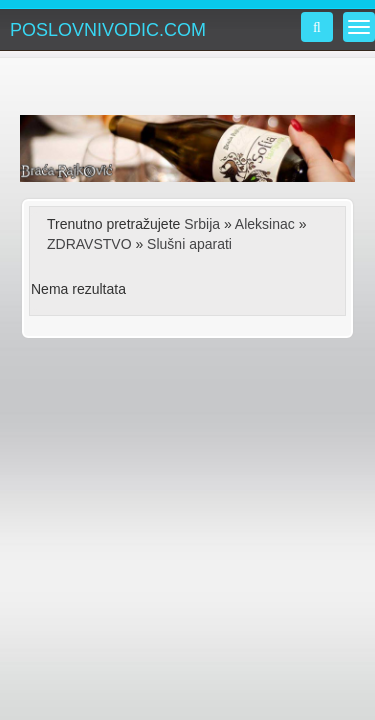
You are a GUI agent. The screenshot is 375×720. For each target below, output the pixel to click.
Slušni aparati (189, 244)
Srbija (202, 224)
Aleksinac (265, 224)
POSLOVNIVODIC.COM (108, 30)
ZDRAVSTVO (89, 244)
